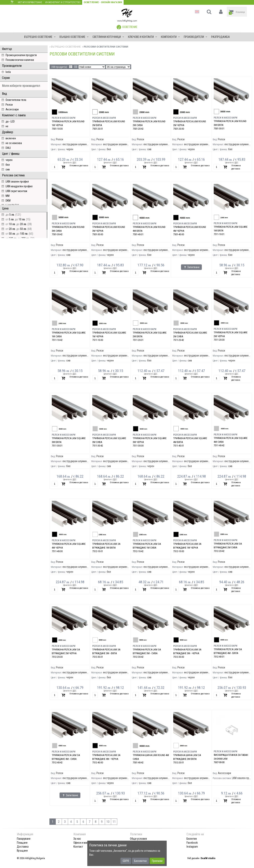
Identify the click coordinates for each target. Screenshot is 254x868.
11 (114, 822)
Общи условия (138, 839)
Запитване (191, 267)
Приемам (157, 861)
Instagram (192, 847)
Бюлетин (192, 839)
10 (108, 822)
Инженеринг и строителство (63, 2)
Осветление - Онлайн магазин (103, 2)
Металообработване (30, 2)
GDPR (126, 861)
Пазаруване (24, 839)
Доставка (23, 847)
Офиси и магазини (84, 843)
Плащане (22, 843)
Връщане (22, 851)
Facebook (192, 843)
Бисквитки (140, 861)
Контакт (78, 847)
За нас (77, 839)
